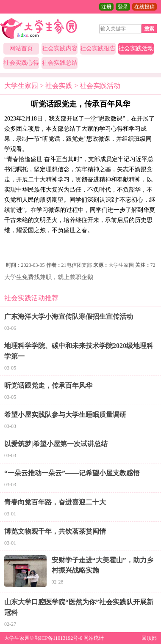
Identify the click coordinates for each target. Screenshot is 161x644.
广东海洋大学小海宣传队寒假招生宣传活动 (69, 317)
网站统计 (94, 638)
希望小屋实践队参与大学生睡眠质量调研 (65, 415)
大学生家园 (21, 86)
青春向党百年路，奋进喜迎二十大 (55, 502)
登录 (123, 7)
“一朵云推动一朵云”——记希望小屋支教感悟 (72, 473)
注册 (106, 7)
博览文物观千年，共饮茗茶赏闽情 (55, 531)
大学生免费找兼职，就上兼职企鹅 (49, 277)
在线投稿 (144, 7)
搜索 (149, 29)
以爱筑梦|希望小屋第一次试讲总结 (56, 444)
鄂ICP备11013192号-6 (58, 638)
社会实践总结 (60, 63)
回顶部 (149, 638)
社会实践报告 (98, 48)
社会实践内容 (60, 48)
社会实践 (59, 86)
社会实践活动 (136, 48)
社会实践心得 (21, 63)
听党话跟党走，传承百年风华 (48, 385)
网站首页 (21, 48)
